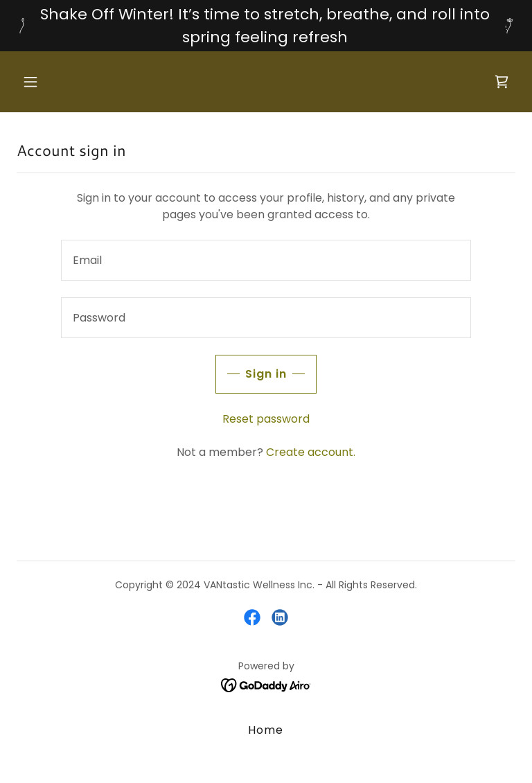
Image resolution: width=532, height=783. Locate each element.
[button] (54, 82)
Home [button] (266, 730)
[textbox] (266, 260)
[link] (502, 82)
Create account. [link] (311, 452)
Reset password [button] (266, 419)
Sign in (266, 374)
